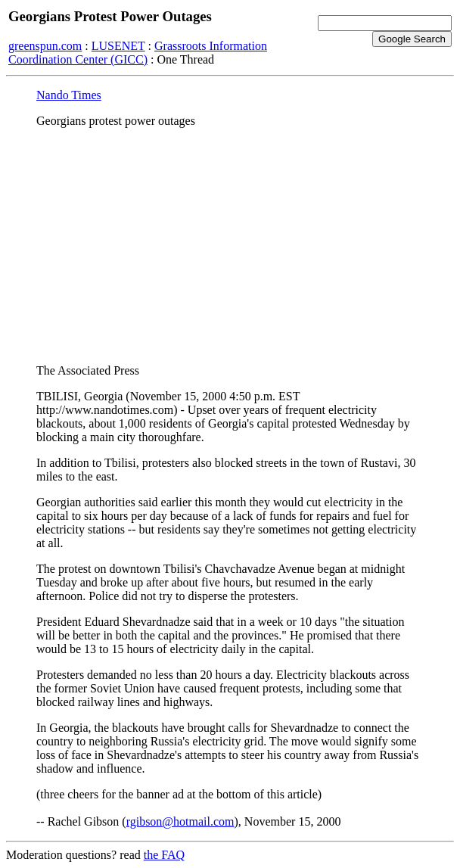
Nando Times (69, 95)
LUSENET (118, 46)
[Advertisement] (230, 246)
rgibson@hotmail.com (180, 821)
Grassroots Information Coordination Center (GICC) (138, 53)
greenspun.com (45, 46)
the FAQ (164, 855)
